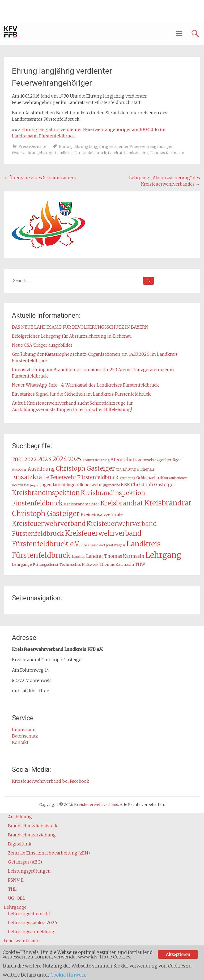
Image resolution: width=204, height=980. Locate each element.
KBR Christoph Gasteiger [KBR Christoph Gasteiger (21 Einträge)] (148, 485)
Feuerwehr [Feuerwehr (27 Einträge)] (63, 477)
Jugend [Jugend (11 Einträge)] (35, 485)
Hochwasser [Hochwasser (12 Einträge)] (21, 485)
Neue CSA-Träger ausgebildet (42, 345)
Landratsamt (136, 153)
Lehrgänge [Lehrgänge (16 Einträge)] (22, 564)
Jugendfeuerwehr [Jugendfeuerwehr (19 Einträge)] (84, 485)
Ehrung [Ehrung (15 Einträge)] (129, 469)
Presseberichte (32, 146)
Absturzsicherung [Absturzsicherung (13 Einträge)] (96, 460)
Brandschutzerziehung (32, 835)
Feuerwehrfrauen (22, 941)
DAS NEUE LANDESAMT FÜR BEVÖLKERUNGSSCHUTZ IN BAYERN (80, 327)
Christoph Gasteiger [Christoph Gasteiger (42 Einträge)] (85, 468)
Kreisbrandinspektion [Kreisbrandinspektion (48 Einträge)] (46, 493)
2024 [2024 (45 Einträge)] (60, 459)
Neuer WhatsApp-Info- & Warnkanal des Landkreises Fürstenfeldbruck (85, 385)
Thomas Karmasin (167, 153)
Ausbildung (20, 817)
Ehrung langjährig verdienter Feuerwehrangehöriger (124, 146)
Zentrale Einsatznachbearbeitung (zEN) (49, 853)
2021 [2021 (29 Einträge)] (18, 459)
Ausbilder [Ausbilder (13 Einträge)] (19, 469)
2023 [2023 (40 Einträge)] (44, 459)
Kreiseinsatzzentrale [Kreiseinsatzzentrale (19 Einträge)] (102, 515)
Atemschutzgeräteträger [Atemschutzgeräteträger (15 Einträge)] (159, 460)
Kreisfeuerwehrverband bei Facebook (51, 781)
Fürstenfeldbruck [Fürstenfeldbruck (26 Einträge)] (98, 477)
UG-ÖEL (17, 898)
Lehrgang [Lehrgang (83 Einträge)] (163, 555)
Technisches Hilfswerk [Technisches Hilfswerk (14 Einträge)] (79, 565)
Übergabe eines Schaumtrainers (40, 178)
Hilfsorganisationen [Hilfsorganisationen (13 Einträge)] (173, 478)
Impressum (24, 730)
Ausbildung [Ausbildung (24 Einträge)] (41, 469)
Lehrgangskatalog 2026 (33, 923)
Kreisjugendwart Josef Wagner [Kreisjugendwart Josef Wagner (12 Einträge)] (103, 545)
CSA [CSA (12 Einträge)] (119, 470)
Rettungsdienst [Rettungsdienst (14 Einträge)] (46, 565)
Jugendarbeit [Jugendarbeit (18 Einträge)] (53, 485)
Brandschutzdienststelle (33, 826)
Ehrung (66, 146)
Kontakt (20, 742)
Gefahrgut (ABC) (25, 862)
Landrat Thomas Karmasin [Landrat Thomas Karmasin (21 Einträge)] (115, 556)
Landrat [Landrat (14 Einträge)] (78, 557)
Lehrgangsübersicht (29, 914)
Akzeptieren (178, 954)
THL (12, 889)
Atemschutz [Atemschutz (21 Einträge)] (124, 460)
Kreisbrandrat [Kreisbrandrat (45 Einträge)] (122, 503)
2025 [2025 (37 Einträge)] (75, 459)
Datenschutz (25, 736)
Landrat (115, 153)
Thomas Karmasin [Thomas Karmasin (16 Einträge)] (117, 564)
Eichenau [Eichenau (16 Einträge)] (146, 469)
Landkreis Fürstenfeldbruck (81, 153)
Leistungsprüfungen (29, 871)
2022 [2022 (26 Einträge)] (30, 460)
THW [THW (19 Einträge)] (140, 564)
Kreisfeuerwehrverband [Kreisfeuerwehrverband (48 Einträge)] (49, 524)
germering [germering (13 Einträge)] (127, 478)
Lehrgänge (15, 907)
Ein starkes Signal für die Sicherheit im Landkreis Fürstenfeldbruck (81, 394)
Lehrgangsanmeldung (31, 932)
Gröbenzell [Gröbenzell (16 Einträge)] (146, 478)
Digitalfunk (20, 844)
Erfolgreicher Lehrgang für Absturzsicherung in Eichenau (72, 336)
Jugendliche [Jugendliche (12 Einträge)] (111, 485)
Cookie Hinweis (68, 975)
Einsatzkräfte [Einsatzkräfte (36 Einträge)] (31, 477)
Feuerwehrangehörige (33, 153)
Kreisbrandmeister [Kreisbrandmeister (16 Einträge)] (82, 504)
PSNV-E (16, 880)
